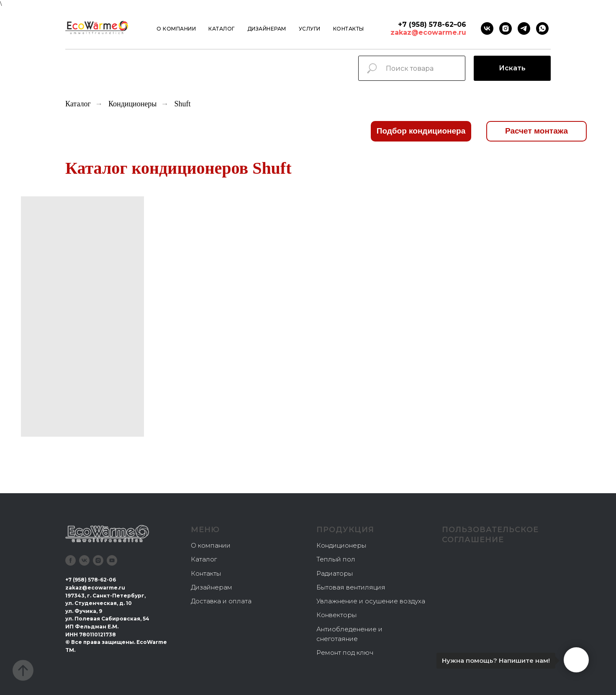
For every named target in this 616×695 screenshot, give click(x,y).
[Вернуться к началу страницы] (23, 670)
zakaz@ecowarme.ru (428, 32)
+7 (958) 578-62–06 (432, 24)
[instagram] (506, 28)
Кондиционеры (133, 104)
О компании (211, 545)
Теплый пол (336, 559)
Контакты (349, 29)
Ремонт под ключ (345, 653)
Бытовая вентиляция (351, 587)
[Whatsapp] (542, 28)
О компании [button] (176, 29)
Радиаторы (335, 573)
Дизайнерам (267, 29)
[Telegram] (524, 28)
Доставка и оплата (221, 601)
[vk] (84, 560)
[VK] (487, 28)
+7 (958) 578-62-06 (91, 580)
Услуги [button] (310, 29)
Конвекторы (336, 615)
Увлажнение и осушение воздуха (371, 601)
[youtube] (112, 560)
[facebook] (71, 560)
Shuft (182, 104)
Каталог (222, 29)
